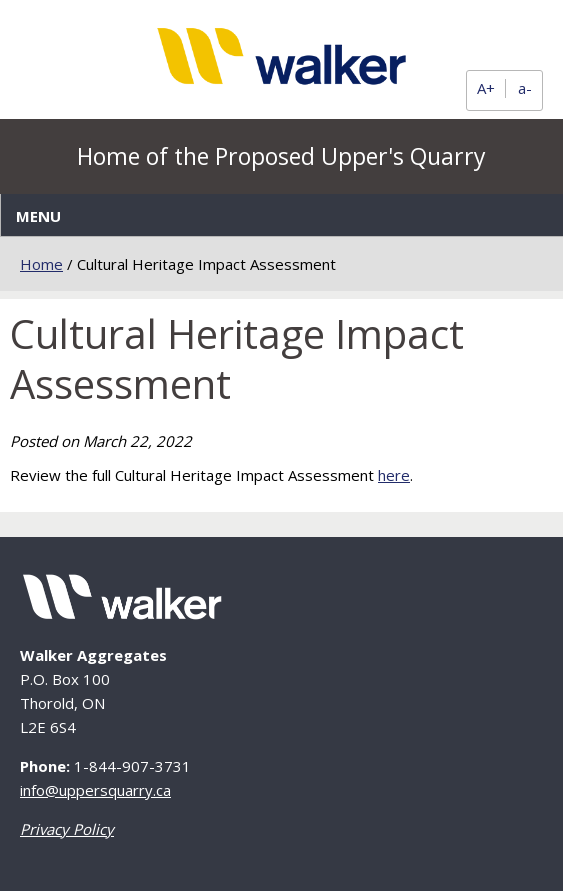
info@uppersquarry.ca (95, 790)
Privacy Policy (67, 829)
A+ (486, 88)
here (394, 475)
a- (525, 88)
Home (41, 264)
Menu (38, 216)
